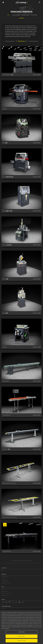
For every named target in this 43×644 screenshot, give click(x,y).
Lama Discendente (25, 15)
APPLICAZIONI (4, 579)
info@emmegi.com (5, 596)
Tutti (8, 15)
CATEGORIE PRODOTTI (5, 577)
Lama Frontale (34, 15)
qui (8, 628)
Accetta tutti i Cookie (22, 641)
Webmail (3, 589)
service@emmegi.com (5, 591)
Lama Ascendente (16, 15)
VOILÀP (3, 570)
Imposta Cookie (22, 632)
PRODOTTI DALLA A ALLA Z (6, 583)
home (12, 561)
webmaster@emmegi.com (6, 593)
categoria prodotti (18, 561)
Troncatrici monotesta (27, 561)
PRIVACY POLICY (4, 609)
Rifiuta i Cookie (22, 636)
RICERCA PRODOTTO (5, 581)
